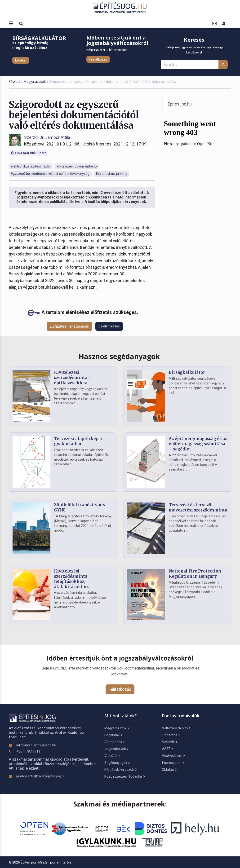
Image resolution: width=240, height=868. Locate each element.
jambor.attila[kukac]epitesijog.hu (41, 776)
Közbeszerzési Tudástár (124, 776)
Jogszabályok (116, 749)
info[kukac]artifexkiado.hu (36, 745)
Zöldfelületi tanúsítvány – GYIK (82, 507)
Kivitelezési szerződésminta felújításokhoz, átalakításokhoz (71, 579)
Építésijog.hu (180, 104)
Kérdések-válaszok (120, 770)
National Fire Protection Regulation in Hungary (195, 574)
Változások (114, 742)
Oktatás (169, 770)
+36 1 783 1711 (28, 751)
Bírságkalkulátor (187, 372)
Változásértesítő (176, 728)
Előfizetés (171, 735)
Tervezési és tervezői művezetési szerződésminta (198, 507)
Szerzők (169, 742)
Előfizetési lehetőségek (69, 326)
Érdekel (21, 60)
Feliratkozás (98, 59)
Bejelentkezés (109, 326)
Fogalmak (113, 735)
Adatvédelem (173, 756)
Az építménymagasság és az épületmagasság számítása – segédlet (198, 444)
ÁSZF (167, 749)
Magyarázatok (35, 82)
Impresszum (173, 763)
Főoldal (14, 82)
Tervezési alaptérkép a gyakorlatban (78, 441)
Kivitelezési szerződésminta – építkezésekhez (73, 378)
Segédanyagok (117, 763)
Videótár (112, 756)
